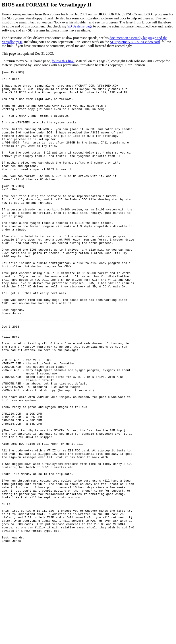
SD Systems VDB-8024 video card (135, 42)
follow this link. (63, 61)
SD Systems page (80, 26)
